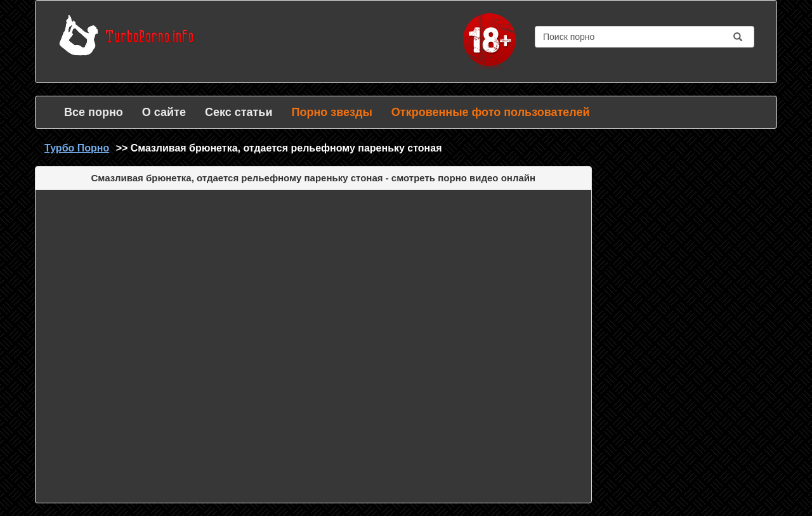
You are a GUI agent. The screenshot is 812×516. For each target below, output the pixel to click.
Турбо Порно (77, 148)
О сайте (164, 112)
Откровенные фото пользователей (491, 112)
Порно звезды (331, 112)
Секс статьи (239, 112)
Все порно (94, 112)
